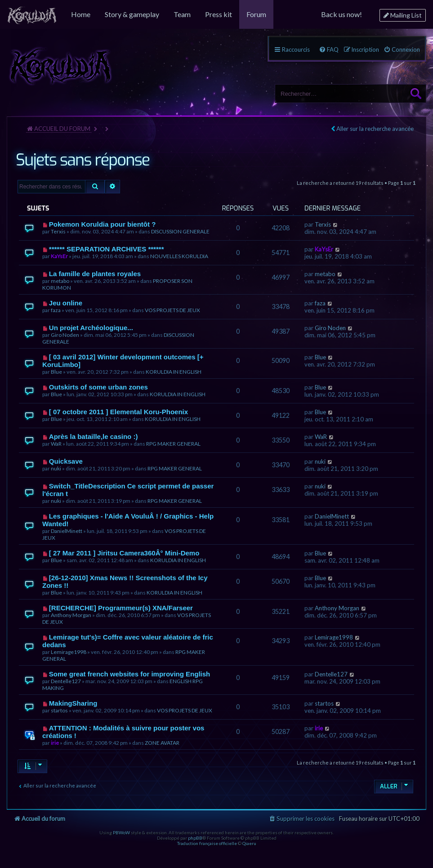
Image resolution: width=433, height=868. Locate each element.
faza (56, 310)
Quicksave (66, 461)
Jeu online (66, 303)
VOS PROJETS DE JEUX (172, 310)
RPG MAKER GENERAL (173, 444)
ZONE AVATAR (162, 743)
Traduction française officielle (207, 843)
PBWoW (121, 832)
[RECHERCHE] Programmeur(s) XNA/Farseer (121, 608)
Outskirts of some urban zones (98, 387)
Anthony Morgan (71, 615)
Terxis (58, 231)
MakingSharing (73, 703)
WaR (56, 444)
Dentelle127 (66, 681)
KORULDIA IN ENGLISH (174, 372)
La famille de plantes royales (95, 274)
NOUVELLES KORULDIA (179, 256)
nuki (56, 468)
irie (55, 743)
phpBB (195, 838)
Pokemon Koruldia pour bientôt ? (103, 224)
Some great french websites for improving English (129, 674)
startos (59, 710)
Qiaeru (249, 843)
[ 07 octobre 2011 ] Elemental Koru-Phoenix (118, 412)
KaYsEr (59, 256)
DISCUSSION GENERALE (180, 231)
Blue (56, 372)
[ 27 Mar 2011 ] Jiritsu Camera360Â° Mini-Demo (124, 553)
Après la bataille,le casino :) (94, 436)
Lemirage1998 (69, 652)
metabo (60, 281)
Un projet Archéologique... (91, 328)
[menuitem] (32, 14)
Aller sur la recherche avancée (375, 129)
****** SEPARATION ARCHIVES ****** (107, 249)
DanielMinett (67, 531)
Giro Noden (65, 335)
